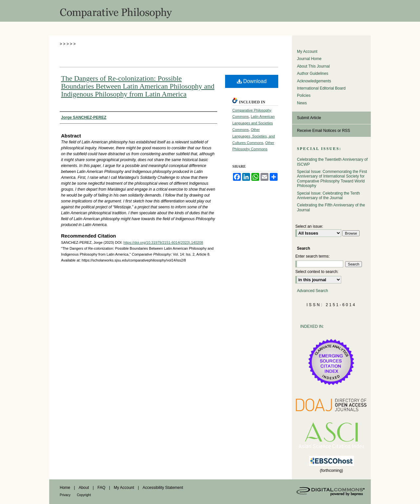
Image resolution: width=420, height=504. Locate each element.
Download (252, 81)
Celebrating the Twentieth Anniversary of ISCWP (332, 162)
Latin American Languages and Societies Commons (253, 123)
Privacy (65, 495)
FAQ (101, 488)
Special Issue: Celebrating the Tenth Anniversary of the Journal (328, 196)
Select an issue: (309, 226)
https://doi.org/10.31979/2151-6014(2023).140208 (163, 242)
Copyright (84, 495)
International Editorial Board (321, 88)
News (302, 103)
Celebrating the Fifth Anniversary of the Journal (331, 207)
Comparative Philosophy (210, 11)
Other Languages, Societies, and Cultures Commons (254, 136)
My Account (307, 52)
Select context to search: (317, 272)
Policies (304, 95)
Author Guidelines (313, 73)
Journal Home (309, 59)
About (84, 488)
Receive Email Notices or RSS (324, 131)
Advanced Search (313, 291)
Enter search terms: (313, 256)
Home (65, 488)
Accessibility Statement (163, 488)
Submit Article (309, 118)
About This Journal (313, 66)
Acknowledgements (314, 81)
